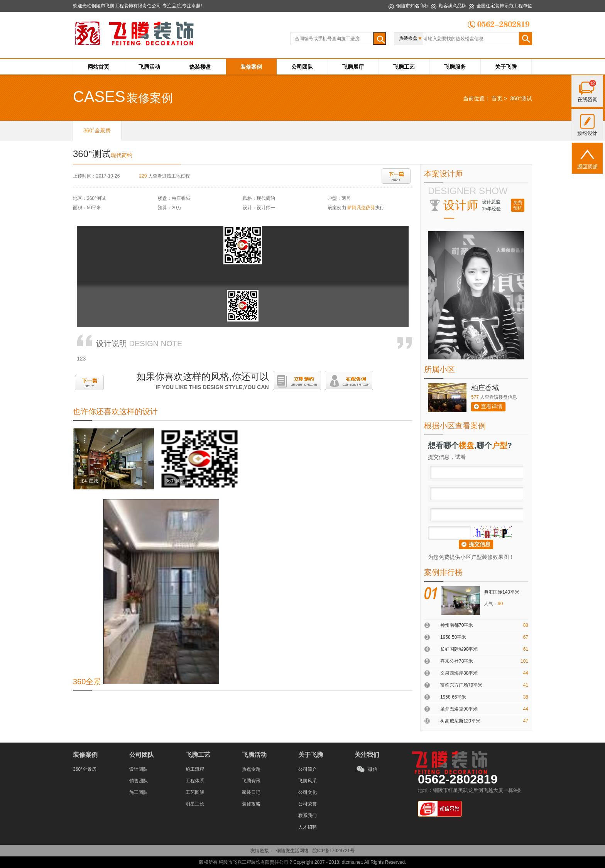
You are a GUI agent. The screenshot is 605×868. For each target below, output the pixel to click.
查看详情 (492, 406)
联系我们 (308, 816)
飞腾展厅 (353, 67)
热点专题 (251, 769)
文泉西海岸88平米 (459, 673)
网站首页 (98, 67)
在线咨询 (349, 381)
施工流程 (195, 769)
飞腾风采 (308, 781)
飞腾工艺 (404, 67)
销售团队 (139, 781)
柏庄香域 (485, 388)
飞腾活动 (149, 67)
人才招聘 (308, 827)
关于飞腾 (506, 67)
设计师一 (266, 208)
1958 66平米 (453, 697)
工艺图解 (195, 792)
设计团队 (139, 769)
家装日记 (251, 792)
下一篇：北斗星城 (396, 176)
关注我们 (367, 755)
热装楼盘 (200, 67)
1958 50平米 (453, 637)
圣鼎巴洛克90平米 (459, 709)
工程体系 (195, 781)
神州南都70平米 (457, 625)
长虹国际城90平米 (459, 649)
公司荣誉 (308, 804)
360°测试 (521, 98)
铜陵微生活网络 (292, 851)
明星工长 (195, 804)
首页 (497, 98)
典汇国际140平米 (502, 592)
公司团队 (302, 67)
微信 (373, 769)
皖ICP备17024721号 (334, 851)
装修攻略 (251, 804)
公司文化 (308, 792)
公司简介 (308, 769)
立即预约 (297, 381)
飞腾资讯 (251, 781)
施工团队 (139, 792)
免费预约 (518, 205)
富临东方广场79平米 (461, 685)
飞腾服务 (455, 67)
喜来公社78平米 (457, 661)
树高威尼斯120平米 (460, 721)
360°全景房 (85, 769)
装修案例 (251, 67)
